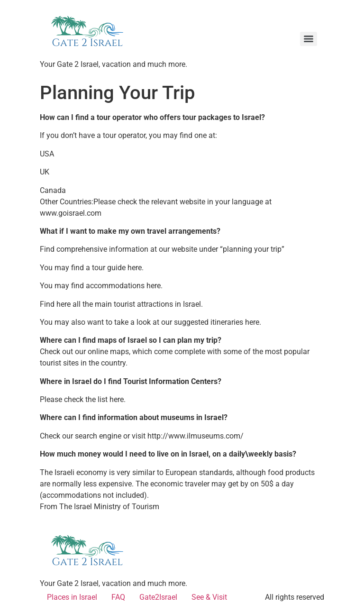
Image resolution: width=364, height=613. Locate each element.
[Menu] (309, 39)
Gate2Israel (158, 597)
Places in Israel (72, 597)
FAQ (118, 597)
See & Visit (209, 597)
